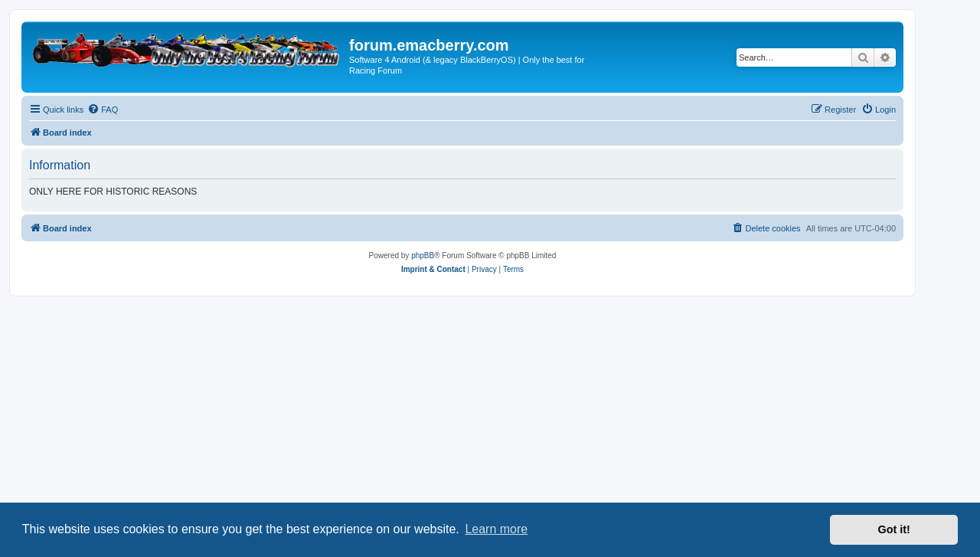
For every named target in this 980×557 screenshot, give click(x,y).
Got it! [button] (894, 529)
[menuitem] (103, 110)
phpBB (423, 256)
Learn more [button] (496, 529)
